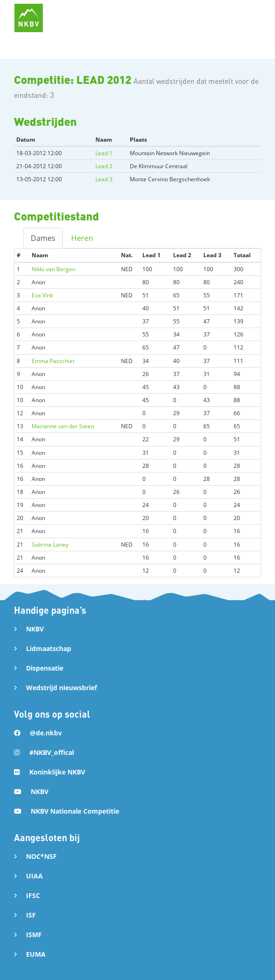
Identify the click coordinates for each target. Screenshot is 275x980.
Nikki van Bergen (54, 269)
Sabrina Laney (50, 545)
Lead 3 (104, 179)
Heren (82, 238)
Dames (43, 238)
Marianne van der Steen (63, 426)
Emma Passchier (53, 361)
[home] (29, 18)
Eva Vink (42, 295)
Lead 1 (104, 153)
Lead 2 (104, 166)
